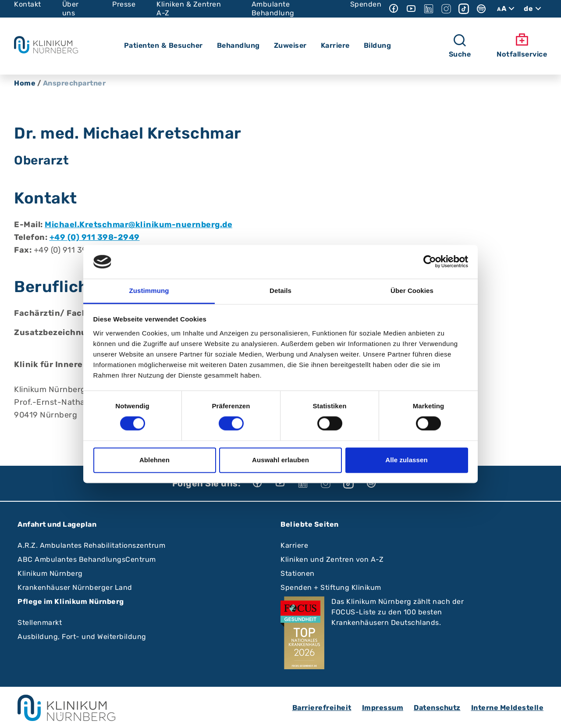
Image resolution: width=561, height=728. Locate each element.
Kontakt (28, 4)
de (534, 9)
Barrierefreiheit (322, 708)
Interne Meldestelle (508, 708)
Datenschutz (437, 708)
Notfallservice (522, 46)
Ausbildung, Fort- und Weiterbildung (82, 637)
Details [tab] (280, 291)
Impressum (383, 708)
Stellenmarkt (40, 623)
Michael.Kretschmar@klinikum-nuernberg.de (138, 225)
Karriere (294, 545)
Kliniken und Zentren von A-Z (332, 559)
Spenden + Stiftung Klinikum (331, 587)
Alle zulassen (406, 460)
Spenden (366, 4)
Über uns (71, 9)
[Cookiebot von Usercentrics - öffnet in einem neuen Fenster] (430, 262)
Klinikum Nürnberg (50, 573)
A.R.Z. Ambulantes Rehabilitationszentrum (91, 545)
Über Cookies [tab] (412, 291)
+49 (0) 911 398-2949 (95, 237)
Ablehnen (154, 460)
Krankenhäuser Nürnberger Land (75, 587)
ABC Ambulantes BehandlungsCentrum (87, 559)
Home (25, 83)
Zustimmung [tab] (149, 291)
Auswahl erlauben (280, 460)
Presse (124, 4)
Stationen (298, 573)
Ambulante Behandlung (273, 9)
